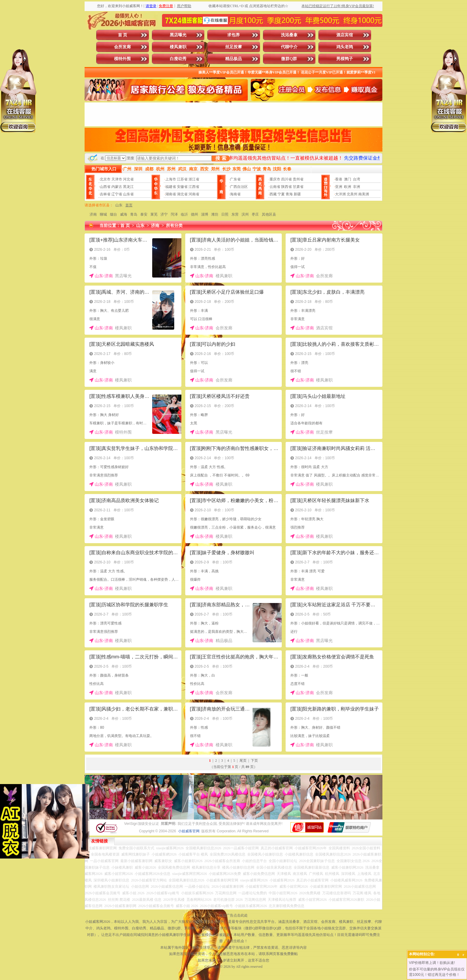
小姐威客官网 (189, 831)
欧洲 (348, 187)
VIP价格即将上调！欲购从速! (432, 963)
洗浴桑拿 (289, 35)
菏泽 (174, 214)
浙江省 (194, 179)
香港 (339, 179)
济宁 (164, 214)
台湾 (357, 179)
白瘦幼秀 (178, 59)
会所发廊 (122, 47)
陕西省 (287, 187)
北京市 (105, 179)
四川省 (287, 179)
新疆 (297, 194)
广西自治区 (239, 187)
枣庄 (255, 214)
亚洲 (339, 187)
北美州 (352, 194)
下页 (254, 761)
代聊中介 (289, 47)
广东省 (235, 179)
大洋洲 (340, 194)
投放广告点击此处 (233, 915)
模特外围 (122, 59)
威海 (124, 214)
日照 (225, 214)
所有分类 (174, 226)
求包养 (233, 35)
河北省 (128, 179)
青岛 (134, 214)
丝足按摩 (233, 47)
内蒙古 (117, 187)
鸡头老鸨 (345, 47)
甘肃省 (298, 187)
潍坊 (215, 214)
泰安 (144, 214)
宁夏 (281, 194)
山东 (119, 205)
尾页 (243, 761)
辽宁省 (117, 194)
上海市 (171, 179)
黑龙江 (128, 187)
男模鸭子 (345, 59)
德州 (194, 214)
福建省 (171, 187)
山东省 (128, 194)
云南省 (275, 187)
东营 (235, 214)
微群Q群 (289, 59)
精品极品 (233, 59)
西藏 (273, 194)
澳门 (348, 179)
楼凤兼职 (178, 47)
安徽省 (182, 187)
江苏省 (182, 179)
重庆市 (275, 179)
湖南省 (171, 194)
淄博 (205, 214)
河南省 (194, 194)
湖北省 (182, 194)
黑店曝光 (178, 35)
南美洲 (364, 194)
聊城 (103, 214)
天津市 (117, 179)
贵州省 (298, 179)
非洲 (357, 187)
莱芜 (154, 214)
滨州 (245, 214)
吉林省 (105, 194)
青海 (289, 194)
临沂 (184, 214)
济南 (93, 214)
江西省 (194, 187)
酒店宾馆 (345, 35)
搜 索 (221, 158)
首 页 (123, 35)
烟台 (113, 214)
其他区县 (269, 214)
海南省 (235, 194)
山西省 (105, 187)
